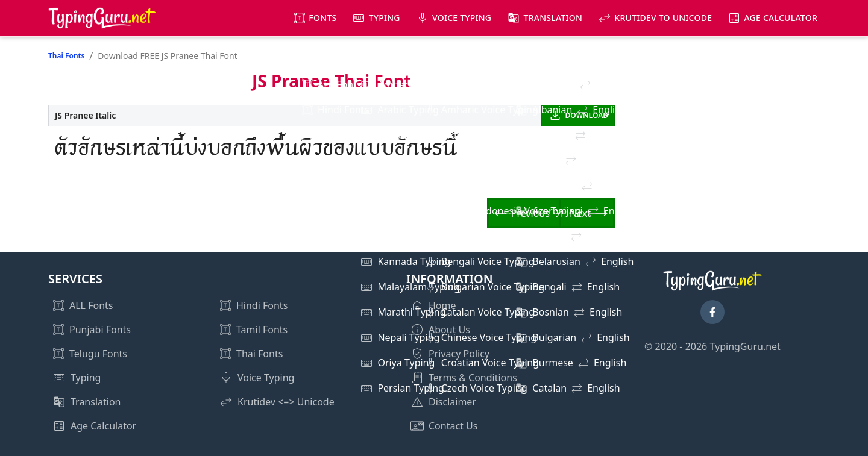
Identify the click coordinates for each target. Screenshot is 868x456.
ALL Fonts (91, 305)
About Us (449, 330)
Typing (385, 18)
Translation (553, 18)
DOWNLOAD (587, 115)
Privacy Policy (459, 354)
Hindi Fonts (262, 305)
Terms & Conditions (473, 378)
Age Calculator (781, 18)
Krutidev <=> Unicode (286, 402)
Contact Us (453, 426)
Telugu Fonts (98, 354)
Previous (530, 213)
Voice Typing (462, 18)
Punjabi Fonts (100, 330)
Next (580, 213)
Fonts (322, 18)
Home (442, 305)
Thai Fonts (66, 56)
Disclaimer (452, 402)
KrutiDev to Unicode (663, 18)
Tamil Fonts (262, 330)
